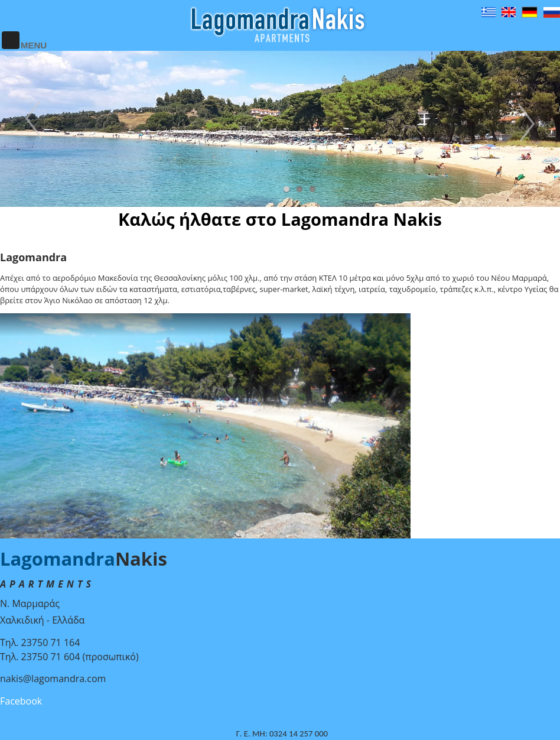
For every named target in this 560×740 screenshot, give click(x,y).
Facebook (21, 701)
